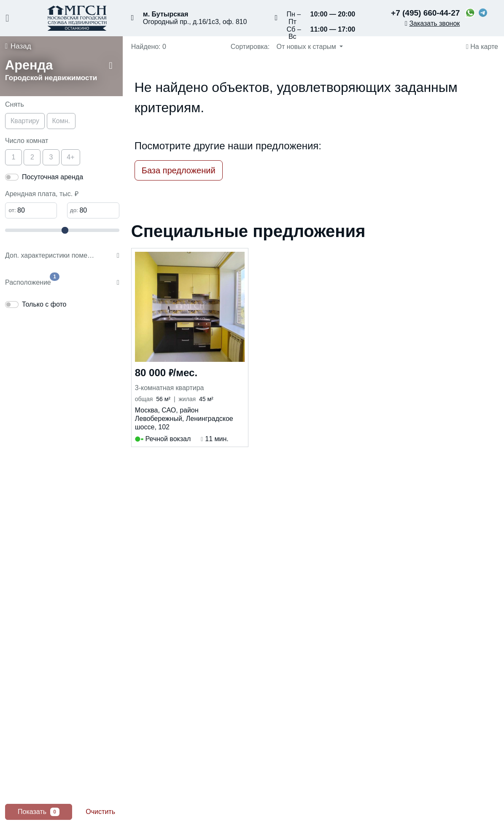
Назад (18, 46)
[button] (64, 72)
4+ (70, 157)
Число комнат (27, 141)
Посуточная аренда (53, 177)
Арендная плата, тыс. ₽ (42, 194)
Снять (15, 104)
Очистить (100, 812)
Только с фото (44, 304)
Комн (61, 121)
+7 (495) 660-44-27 (425, 13)
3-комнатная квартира (170, 388)
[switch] (12, 177)
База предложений (179, 170)
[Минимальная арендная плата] (31, 210)
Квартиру (25, 121)
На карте (482, 47)
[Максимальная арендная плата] (93, 210)
